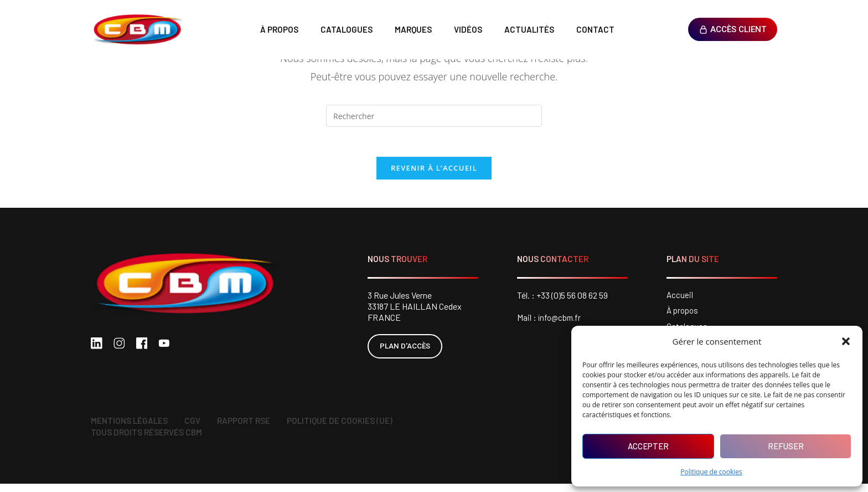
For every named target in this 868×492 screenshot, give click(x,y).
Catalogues (347, 29)
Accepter (648, 446)
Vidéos (468, 29)
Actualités (529, 29)
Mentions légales (129, 429)
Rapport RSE (244, 429)
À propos (279, 29)
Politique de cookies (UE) (340, 429)
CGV (192, 429)
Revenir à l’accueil (434, 172)
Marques (413, 29)
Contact (595, 29)
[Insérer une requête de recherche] (434, 116)
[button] (846, 341)
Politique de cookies (711, 472)
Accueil (680, 299)
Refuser (786, 446)
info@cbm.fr (561, 321)
